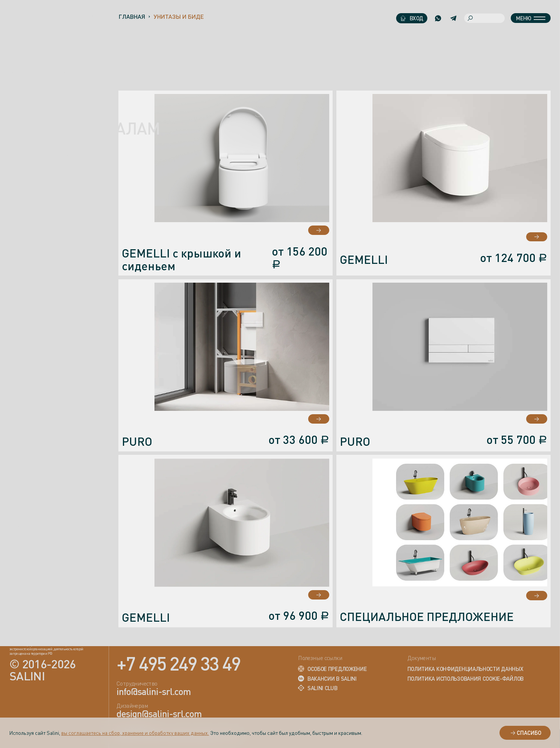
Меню (531, 18)
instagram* (31, 628)
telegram (28, 611)
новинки (47, 156)
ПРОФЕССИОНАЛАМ (85, 128)
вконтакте (30, 594)
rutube (25, 577)
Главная (132, 17)
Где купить (44, 272)
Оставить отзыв (58, 401)
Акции (29, 225)
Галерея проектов (38, 301)
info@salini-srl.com (46, 467)
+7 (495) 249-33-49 (31, 441)
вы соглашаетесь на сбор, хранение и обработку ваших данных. (135, 733)
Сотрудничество (60, 248)
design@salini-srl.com (54, 510)
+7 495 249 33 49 (178, 663)
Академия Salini (41, 336)
